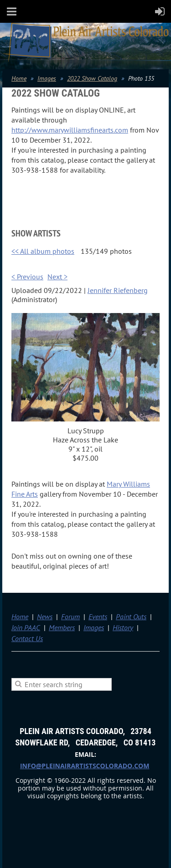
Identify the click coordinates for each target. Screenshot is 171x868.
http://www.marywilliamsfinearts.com (70, 130)
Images (47, 78)
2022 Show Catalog (92, 78)
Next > (57, 277)
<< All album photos (43, 251)
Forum (70, 616)
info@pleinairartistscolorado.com (85, 766)
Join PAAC (26, 627)
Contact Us (27, 638)
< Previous (27, 277)
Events (98, 616)
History (123, 627)
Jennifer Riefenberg (118, 290)
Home (19, 78)
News (45, 616)
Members (62, 627)
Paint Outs (131, 616)
